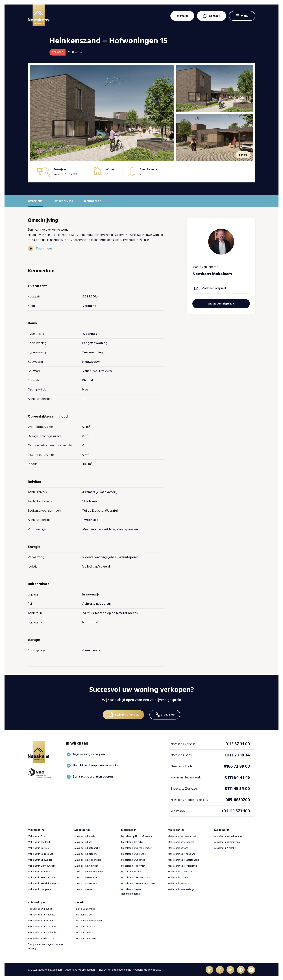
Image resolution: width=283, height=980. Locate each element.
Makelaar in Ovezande (133, 859)
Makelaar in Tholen (178, 876)
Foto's (243, 155)
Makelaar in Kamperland (41, 888)
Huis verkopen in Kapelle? (42, 914)
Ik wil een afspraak (126, 713)
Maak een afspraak (214, 288)
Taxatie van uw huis (85, 908)
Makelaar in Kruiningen (86, 865)
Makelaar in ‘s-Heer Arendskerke (138, 882)
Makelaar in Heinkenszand (42, 876)
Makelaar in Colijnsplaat (40, 853)
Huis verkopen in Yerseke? (42, 925)
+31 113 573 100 (236, 810)
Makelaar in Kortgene (86, 853)
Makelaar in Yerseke (225, 847)
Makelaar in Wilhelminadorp (229, 835)
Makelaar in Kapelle (85, 835)
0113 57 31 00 (238, 743)
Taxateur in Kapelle (85, 925)
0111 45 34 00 (237, 787)
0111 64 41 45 (237, 776)
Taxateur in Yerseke (85, 937)
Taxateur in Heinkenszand (88, 920)
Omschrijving (63, 201)
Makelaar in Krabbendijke (88, 859)
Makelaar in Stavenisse (180, 870)
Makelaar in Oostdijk (132, 841)
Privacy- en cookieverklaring (115, 969)
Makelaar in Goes (37, 835)
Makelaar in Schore (178, 847)
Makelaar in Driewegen (40, 859)
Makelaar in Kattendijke (87, 847)
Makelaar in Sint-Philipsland (182, 865)
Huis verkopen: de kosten (42, 937)
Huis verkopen (37, 901)
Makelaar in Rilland (131, 870)
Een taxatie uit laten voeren (93, 775)
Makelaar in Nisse (83, 888)
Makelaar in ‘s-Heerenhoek (182, 835)
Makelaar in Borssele (39, 847)
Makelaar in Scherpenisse (181, 841)
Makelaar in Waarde (178, 882)
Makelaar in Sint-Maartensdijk (184, 859)
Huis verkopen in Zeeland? (42, 931)
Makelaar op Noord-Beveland (137, 835)
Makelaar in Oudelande (133, 853)
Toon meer (44, 248)
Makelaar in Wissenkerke (227, 841)
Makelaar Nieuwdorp (86, 882)
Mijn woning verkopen (89, 753)
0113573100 (168, 713)
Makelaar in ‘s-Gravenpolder (136, 876)
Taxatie (79, 901)
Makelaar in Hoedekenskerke (43, 882)
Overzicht (35, 201)
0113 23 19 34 (238, 754)
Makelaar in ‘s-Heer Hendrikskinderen (131, 890)
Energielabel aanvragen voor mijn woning (46, 945)
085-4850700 (238, 799)
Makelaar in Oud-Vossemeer (136, 847)
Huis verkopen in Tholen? (41, 920)
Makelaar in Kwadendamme (89, 870)
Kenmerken (93, 201)
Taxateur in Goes (83, 914)
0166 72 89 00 (237, 765)
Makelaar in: (36, 829)
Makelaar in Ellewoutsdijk (41, 865)
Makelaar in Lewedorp (86, 876)
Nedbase (156, 969)
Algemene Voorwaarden (80, 969)
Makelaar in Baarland (39, 841)
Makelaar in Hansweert (40, 870)
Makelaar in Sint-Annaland (182, 853)
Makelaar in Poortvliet (133, 865)
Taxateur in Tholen (84, 931)
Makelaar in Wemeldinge (181, 888)
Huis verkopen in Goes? (40, 908)
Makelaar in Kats (83, 841)
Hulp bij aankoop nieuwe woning (96, 764)
